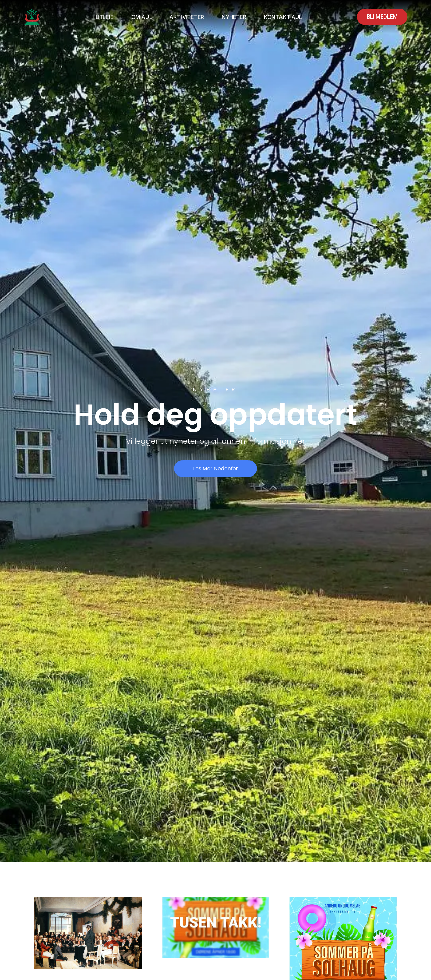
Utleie (103, 17)
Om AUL (140, 17)
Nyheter (233, 17)
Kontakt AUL (282, 17)
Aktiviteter (185, 17)
